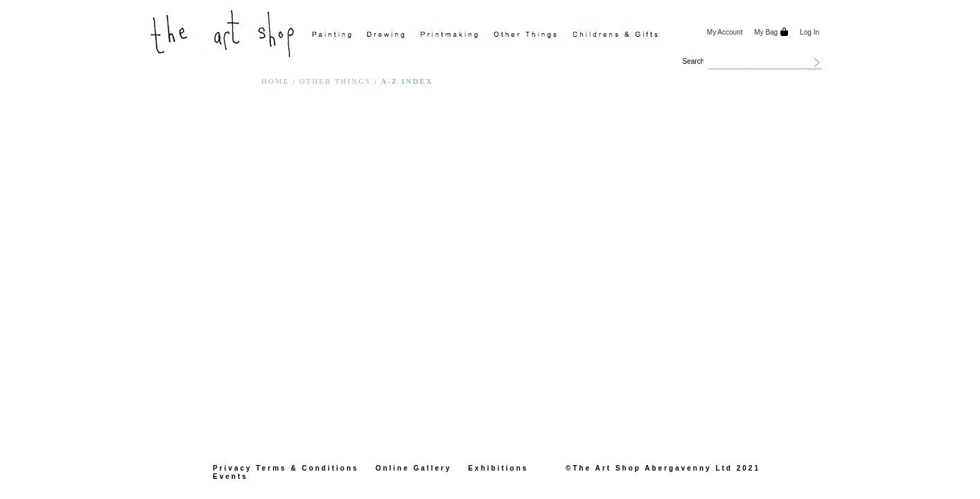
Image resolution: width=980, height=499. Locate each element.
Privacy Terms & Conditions (286, 468)
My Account (725, 32)
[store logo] (224, 32)
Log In (810, 32)
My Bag (765, 32)
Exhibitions (498, 468)
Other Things (337, 81)
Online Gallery (414, 468)
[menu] (502, 35)
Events (230, 476)
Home (277, 81)
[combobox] (765, 62)
